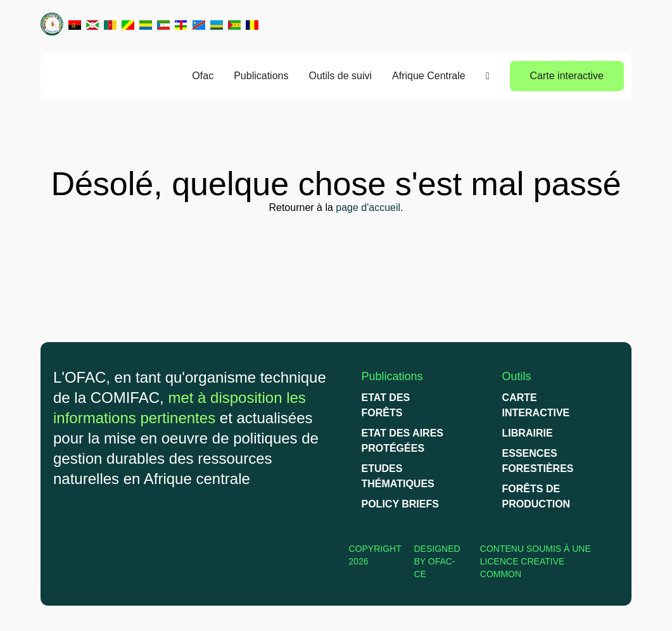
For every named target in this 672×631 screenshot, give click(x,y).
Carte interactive (567, 76)
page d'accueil (368, 207)
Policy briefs (400, 504)
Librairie (528, 433)
